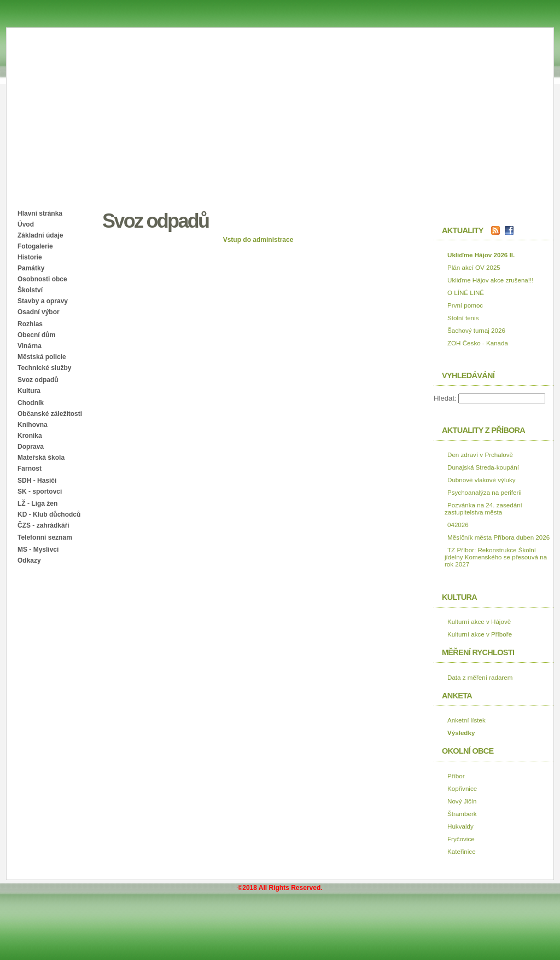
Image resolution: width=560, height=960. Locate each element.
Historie (30, 257)
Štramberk (462, 814)
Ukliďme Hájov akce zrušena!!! (490, 280)
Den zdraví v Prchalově (480, 455)
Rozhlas (30, 324)
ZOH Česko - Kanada (478, 343)
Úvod (26, 224)
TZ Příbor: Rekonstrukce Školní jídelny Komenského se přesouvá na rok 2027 (496, 557)
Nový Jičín (462, 801)
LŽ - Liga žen (37, 504)
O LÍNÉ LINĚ (466, 293)
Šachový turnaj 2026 (476, 330)
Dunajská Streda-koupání (483, 467)
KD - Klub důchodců (49, 514)
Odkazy (29, 560)
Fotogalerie (35, 246)
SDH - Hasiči (37, 481)
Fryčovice (461, 839)
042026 (458, 525)
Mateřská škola (41, 458)
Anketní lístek (466, 720)
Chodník (31, 403)
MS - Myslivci (38, 550)
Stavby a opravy (43, 301)
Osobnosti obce (42, 279)
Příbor (456, 776)
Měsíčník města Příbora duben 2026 (498, 537)
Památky (31, 268)
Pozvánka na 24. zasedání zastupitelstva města (483, 508)
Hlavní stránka (40, 213)
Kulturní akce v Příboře (480, 634)
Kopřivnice (462, 788)
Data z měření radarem (480, 677)
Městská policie (42, 357)
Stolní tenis (463, 318)
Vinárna (30, 346)
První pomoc (465, 305)
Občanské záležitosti (50, 414)
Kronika (30, 436)
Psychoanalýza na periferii (485, 492)
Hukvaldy (460, 826)
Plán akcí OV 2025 (474, 267)
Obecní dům (36, 335)
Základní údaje (40, 235)
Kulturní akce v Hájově (479, 621)
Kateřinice (462, 851)
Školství (30, 290)
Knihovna (33, 425)
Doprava (31, 447)
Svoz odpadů (38, 380)
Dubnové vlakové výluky (482, 480)
